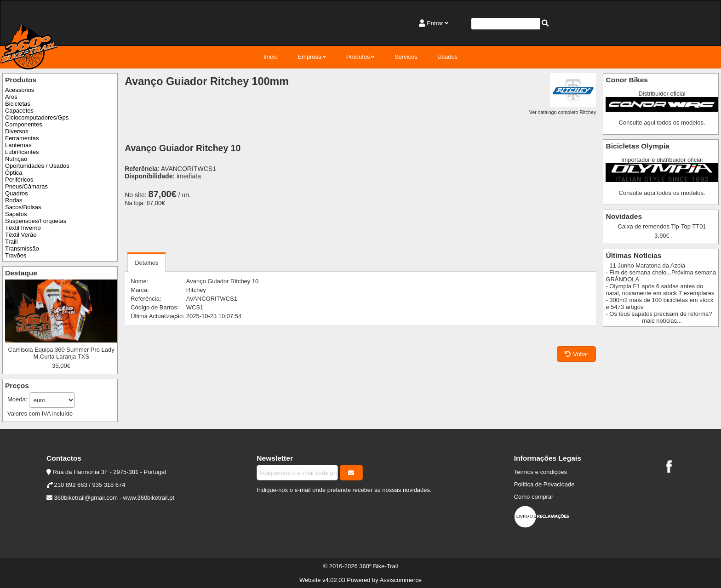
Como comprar (534, 497)
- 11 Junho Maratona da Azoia (645, 265)
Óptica (14, 173)
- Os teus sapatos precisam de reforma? (659, 314)
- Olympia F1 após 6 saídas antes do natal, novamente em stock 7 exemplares (660, 290)
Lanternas (18, 145)
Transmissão (22, 248)
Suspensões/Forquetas (36, 221)
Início (271, 57)
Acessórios (20, 90)
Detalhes (146, 263)
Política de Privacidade (544, 484)
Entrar (435, 23)
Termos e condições (541, 472)
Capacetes (19, 111)
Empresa (309, 57)
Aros (11, 97)
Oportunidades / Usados (37, 166)
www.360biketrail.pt (149, 498)
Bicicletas (18, 104)
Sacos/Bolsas (23, 207)
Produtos (358, 57)
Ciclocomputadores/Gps (37, 117)
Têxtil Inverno (23, 228)
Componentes (24, 124)
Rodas (14, 200)
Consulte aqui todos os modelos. (662, 123)
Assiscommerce (401, 580)
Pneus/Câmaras (26, 186)
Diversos (17, 131)
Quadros (17, 193)
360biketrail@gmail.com (86, 498)
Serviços (406, 57)
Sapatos (16, 214)
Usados (447, 57)
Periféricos (19, 180)
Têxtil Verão (21, 235)
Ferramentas (22, 138)
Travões (16, 255)
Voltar (576, 354)
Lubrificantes (22, 152)
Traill (11, 242)
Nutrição (16, 159)
